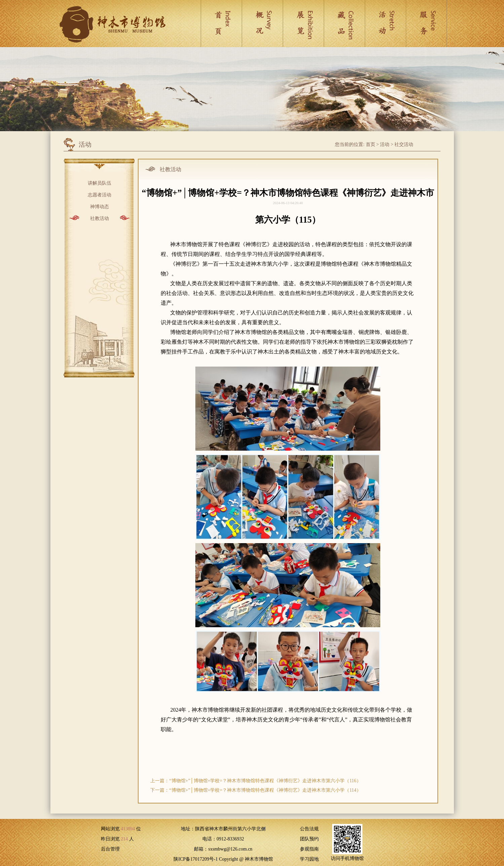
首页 (371, 144)
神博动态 (100, 206)
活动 (385, 144)
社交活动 (404, 144)
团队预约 (309, 839)
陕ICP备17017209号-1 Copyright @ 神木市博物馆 (223, 859)
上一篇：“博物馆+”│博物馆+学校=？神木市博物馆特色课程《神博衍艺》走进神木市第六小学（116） (256, 781)
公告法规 (309, 829)
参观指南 (309, 849)
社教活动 (100, 218)
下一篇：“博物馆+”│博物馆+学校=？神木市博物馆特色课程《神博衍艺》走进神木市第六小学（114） (256, 790)
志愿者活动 (100, 194)
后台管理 (110, 849)
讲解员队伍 (100, 182)
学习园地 (309, 859)
